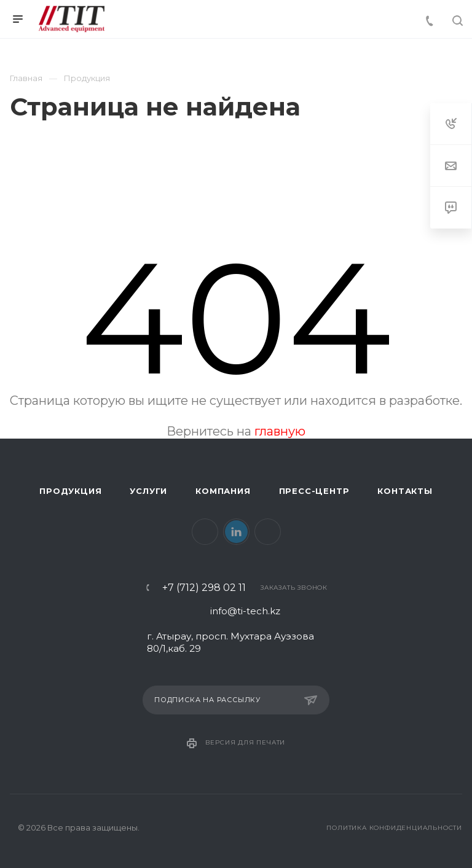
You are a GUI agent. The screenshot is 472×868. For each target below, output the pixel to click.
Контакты (405, 491)
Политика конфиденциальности (394, 828)
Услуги (148, 491)
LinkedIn (236, 532)
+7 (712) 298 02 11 (204, 588)
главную (280, 431)
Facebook (205, 532)
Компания (223, 491)
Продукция (70, 491)
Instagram (268, 532)
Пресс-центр (314, 491)
